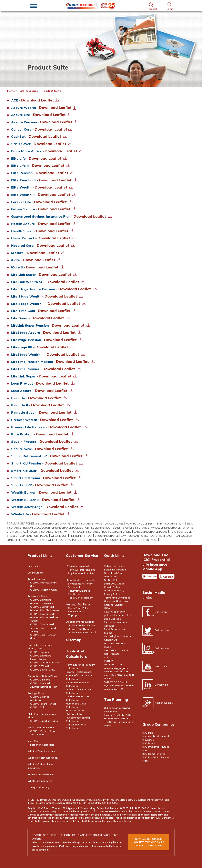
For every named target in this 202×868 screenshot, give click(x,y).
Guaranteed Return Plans (42, 676)
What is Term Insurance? (42, 751)
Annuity (112, 540)
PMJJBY (108, 661)
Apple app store (167, 578)
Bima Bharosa (113, 619)
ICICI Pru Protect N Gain (43, 590)
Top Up (72, 615)
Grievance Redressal (116, 601)
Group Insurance (107, 536)
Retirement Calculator (176, 536)
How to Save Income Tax (119, 718)
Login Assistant (113, 664)
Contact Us (111, 640)
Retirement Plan (81, 536)
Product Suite (52, 91)
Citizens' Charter (114, 605)
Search (153, 9)
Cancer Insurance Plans (150, 532)
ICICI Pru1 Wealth (40, 666)
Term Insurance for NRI (41, 774)
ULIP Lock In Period (98, 528)
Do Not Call (111, 580)
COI (106, 657)
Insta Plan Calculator (42, 745)
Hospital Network (114, 643)
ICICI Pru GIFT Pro (40, 680)
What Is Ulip (59, 536)
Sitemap (74, 640)
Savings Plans (36, 693)
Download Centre (114, 573)
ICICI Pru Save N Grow (42, 670)
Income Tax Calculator (79, 672)
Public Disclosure (114, 566)
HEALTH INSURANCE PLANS (45, 532)
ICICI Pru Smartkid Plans (44, 721)
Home (11, 91)
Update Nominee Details (83, 632)
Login (170, 9)
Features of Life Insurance (139, 540)
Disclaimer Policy (114, 590)
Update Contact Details (82, 625)
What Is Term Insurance (76, 524)
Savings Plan (130, 536)
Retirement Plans (38, 596)
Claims (108, 633)
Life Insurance (29, 91)
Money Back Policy (38, 787)
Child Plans (149, 536)
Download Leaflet (40, 100)
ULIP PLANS (41, 536)
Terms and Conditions (117, 598)
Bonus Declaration (115, 570)
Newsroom (111, 576)
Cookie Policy (112, 587)
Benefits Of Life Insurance (131, 528)
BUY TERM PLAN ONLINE (117, 532)
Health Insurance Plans (41, 727)
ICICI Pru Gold (38, 707)
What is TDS (77, 540)
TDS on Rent (96, 540)
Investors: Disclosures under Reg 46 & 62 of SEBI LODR (119, 675)
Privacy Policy (112, 594)
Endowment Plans (53, 540)
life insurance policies (68, 528)
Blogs (108, 647)
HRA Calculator (75, 710)
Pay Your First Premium (81, 570)
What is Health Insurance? (43, 758)
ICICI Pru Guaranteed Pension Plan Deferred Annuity (43, 628)
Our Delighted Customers (119, 636)
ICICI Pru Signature (40, 652)
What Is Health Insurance (82, 532)
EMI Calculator (74, 714)
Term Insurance (47, 524)
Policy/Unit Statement (81, 598)
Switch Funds (76, 611)
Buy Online (34, 566)
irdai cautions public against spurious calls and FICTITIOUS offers (149, 842)
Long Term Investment (22, 540)
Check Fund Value (78, 608)
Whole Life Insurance (166, 528)
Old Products (112, 654)
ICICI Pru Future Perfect (43, 704)
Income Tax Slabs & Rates (120, 715)
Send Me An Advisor (116, 650)
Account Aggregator (116, 668)
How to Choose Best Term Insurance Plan (155, 524)
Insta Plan (33, 741)
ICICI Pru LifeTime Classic (44, 662)
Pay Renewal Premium (81, 573)
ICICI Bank (148, 733)
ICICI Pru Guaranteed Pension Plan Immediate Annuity (44, 617)
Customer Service (82, 556)
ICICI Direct (149, 743)
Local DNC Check (114, 584)
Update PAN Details (80, 629)
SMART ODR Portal (115, 682)
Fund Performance (115, 629)
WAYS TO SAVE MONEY (109, 524)
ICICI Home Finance (154, 754)
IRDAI (107, 608)
